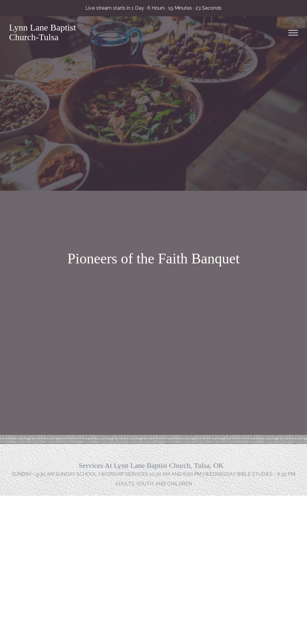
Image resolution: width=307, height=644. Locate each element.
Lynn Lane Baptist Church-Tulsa (43, 32)
